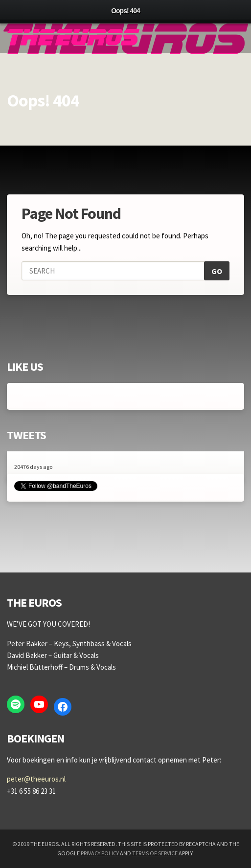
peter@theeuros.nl (36, 779)
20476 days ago (33, 467)
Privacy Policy (100, 853)
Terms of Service (155, 853)
